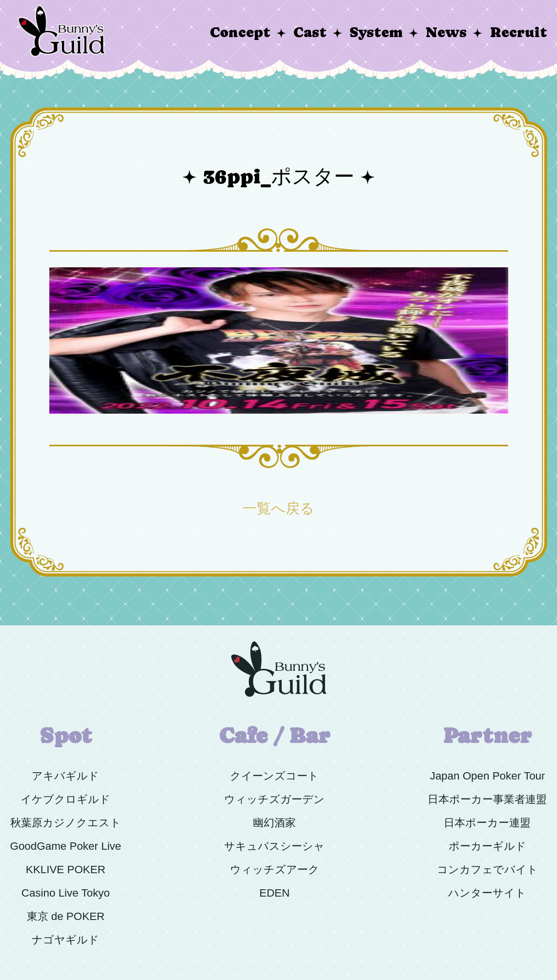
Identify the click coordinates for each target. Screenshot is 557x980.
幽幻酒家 (274, 823)
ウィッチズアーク (275, 870)
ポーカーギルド (487, 846)
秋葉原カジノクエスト (66, 823)
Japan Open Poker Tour (487, 776)
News (446, 32)
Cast (310, 32)
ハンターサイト (487, 893)
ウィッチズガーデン (274, 799)
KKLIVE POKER (66, 870)
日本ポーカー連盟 (487, 823)
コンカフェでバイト (487, 870)
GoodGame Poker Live (66, 846)
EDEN (274, 893)
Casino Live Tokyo (66, 893)
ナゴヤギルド (65, 940)
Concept (240, 32)
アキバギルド (65, 776)
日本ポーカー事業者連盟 (487, 799)
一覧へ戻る (278, 508)
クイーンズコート (274, 776)
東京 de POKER (66, 916)
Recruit (519, 32)
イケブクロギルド (65, 799)
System (376, 32)
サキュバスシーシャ (274, 846)
